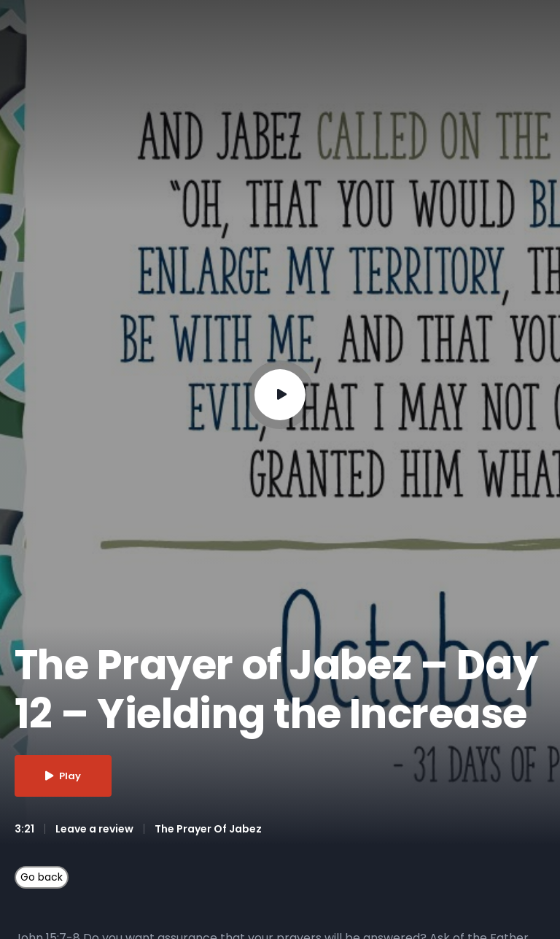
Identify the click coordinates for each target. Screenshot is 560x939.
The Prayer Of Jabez (208, 829)
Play (63, 776)
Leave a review (94, 829)
